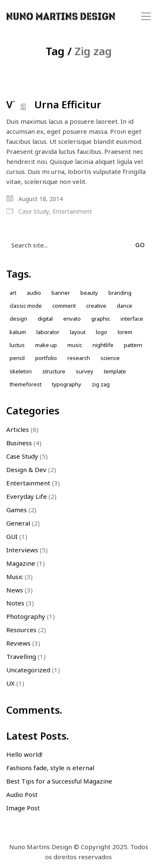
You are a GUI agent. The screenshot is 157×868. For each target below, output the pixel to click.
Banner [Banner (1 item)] (61, 293)
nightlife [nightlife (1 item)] (103, 345)
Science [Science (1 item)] (110, 358)
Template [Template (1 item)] (115, 371)
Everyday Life (27, 496)
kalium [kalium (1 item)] (18, 332)
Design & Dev (26, 470)
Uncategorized (28, 670)
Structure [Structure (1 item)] (54, 371)
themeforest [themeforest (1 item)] (26, 384)
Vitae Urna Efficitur (54, 105)
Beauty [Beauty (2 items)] (89, 293)
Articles (18, 429)
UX (10, 683)
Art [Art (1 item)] (13, 293)
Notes (15, 603)
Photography (26, 616)
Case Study (34, 212)
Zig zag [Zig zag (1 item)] (101, 384)
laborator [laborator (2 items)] (48, 332)
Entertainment (72, 212)
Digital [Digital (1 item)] (45, 319)
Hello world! (24, 754)
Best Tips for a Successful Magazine (59, 781)
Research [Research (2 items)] (79, 358)
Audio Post (22, 794)
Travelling (21, 656)
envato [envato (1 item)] (72, 319)
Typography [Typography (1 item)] (67, 384)
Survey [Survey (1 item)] (85, 371)
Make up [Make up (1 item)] (46, 345)
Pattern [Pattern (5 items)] (133, 345)
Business (19, 443)
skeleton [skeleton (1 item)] (21, 371)
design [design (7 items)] (18, 319)
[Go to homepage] (61, 17)
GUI (12, 536)
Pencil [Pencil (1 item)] (17, 358)
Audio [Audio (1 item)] (34, 293)
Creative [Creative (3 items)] (96, 306)
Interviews (22, 550)
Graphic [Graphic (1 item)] (101, 319)
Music (15, 577)
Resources (21, 630)
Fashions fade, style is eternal (50, 768)
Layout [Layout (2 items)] (78, 332)
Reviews (18, 643)
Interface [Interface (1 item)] (132, 319)
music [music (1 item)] (75, 345)
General (18, 523)
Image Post (23, 808)
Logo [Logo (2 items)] (102, 332)
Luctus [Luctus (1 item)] (17, 345)
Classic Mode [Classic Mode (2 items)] (26, 306)
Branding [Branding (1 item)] (120, 293)
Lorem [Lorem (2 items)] (125, 332)
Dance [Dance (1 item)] (125, 306)
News (15, 590)
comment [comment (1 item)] (64, 306)
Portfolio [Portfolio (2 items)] (46, 358)
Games (17, 510)
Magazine (21, 563)
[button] (146, 16)
